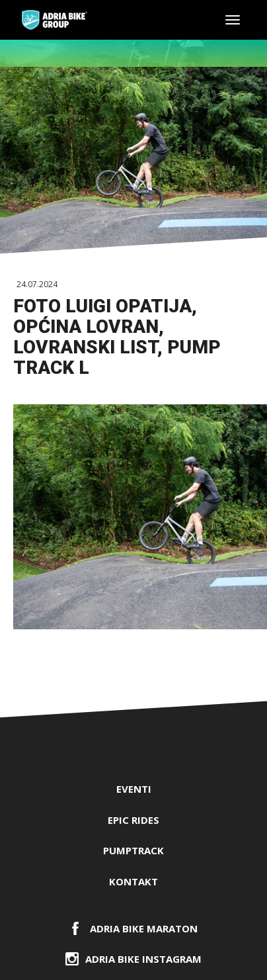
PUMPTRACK (133, 850)
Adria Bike (55, 20)
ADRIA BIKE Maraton (144, 928)
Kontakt (133, 881)
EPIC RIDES (133, 820)
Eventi (134, 789)
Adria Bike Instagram (143, 959)
